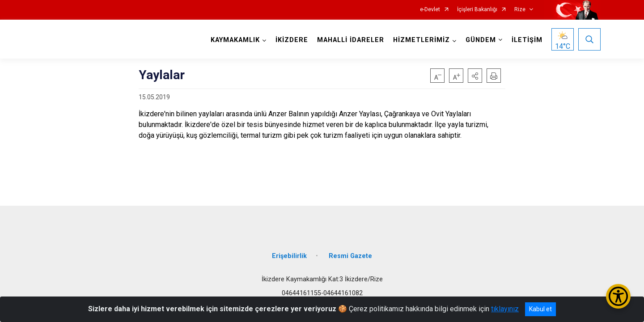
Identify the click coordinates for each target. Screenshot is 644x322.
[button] (475, 76)
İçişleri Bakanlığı (477, 10)
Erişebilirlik (289, 256)
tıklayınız (505, 309)
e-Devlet (430, 10)
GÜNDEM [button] (481, 40)
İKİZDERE (292, 40)
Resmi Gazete (350, 256)
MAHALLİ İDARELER (351, 40)
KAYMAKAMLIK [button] (235, 40)
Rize (520, 10)
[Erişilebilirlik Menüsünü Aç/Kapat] (618, 296)
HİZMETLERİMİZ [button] (422, 40)
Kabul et (540, 309)
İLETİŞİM (527, 40)
